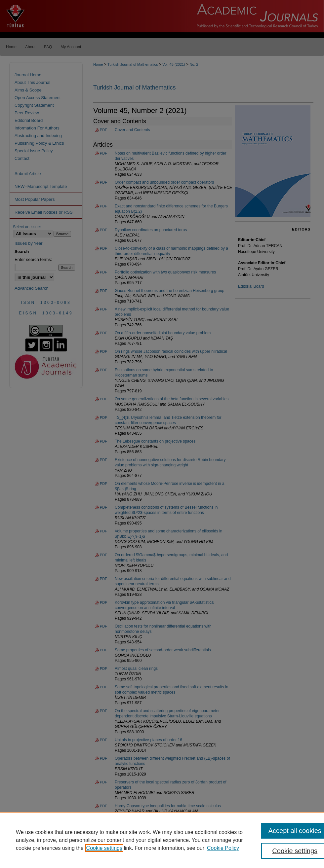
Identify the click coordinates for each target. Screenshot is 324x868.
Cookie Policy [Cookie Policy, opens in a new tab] (223, 848)
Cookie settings (104, 848)
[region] (162, 840)
